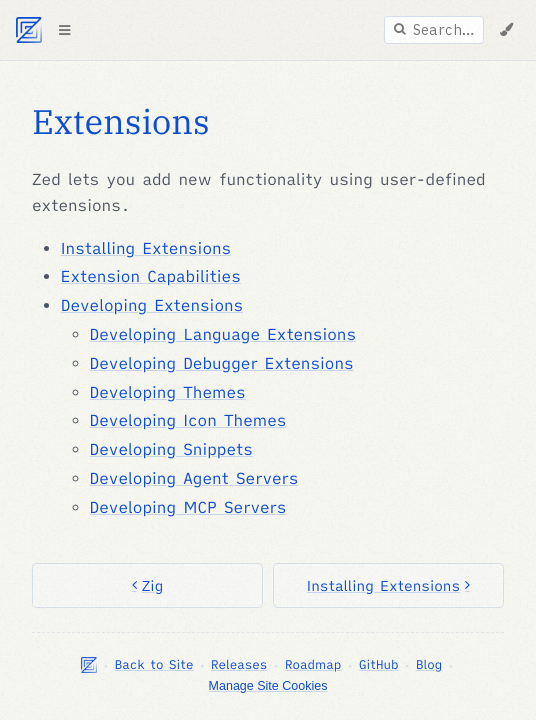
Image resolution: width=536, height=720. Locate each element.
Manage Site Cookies (268, 686)
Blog (429, 665)
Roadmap (313, 665)
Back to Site (154, 665)
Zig (148, 585)
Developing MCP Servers (188, 508)
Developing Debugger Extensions (222, 364)
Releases (239, 665)
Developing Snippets (171, 450)
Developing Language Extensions (223, 335)
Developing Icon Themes (188, 421)
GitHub (378, 665)
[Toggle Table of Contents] (64, 30)
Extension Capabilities (151, 277)
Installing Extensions (146, 249)
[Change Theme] (506, 30)
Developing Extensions (152, 306)
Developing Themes (168, 393)
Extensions (121, 122)
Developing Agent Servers (194, 479)
